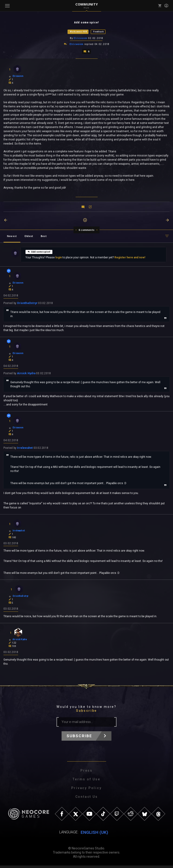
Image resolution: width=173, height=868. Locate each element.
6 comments (86, 231)
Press (86, 773)
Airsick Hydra (26, 375)
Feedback (99, 32)
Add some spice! (39, 252)
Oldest (29, 237)
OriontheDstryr (27, 304)
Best (44, 237)
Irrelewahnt (25, 449)
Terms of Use (86, 782)
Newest (12, 237)
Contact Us (87, 799)
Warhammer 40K (78, 32)
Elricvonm (81, 39)
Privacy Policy (86, 790)
